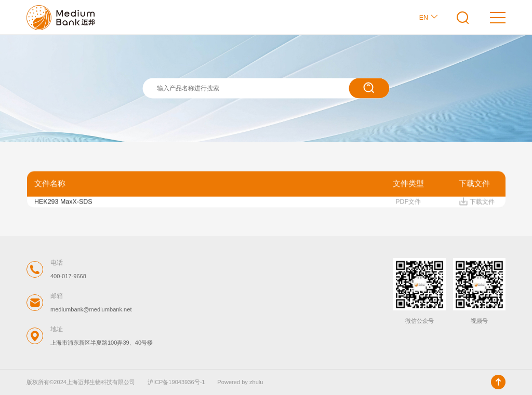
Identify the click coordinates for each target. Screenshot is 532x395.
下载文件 (477, 203)
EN (429, 17)
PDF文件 (408, 203)
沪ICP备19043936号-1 (176, 382)
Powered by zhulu (240, 382)
